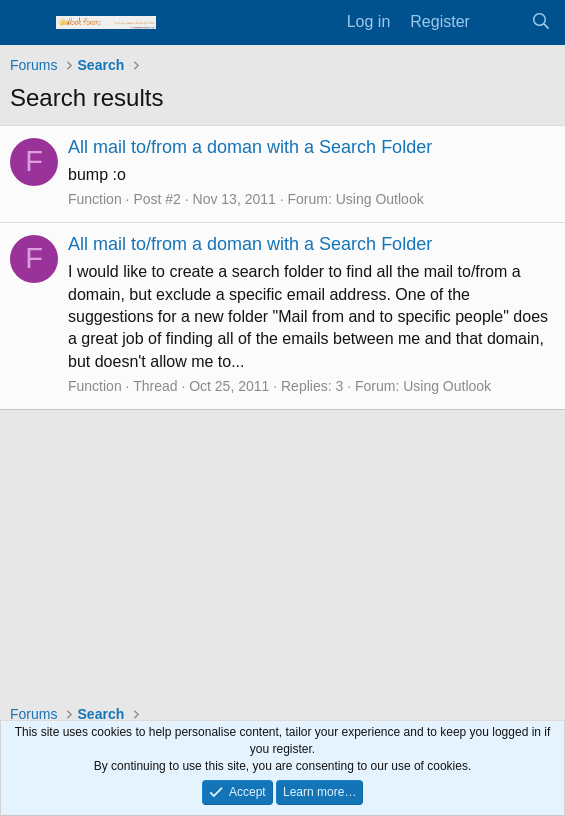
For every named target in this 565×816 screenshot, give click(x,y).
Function (95, 199)
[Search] (540, 22)
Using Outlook (380, 199)
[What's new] (500, 22)
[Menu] (27, 23)
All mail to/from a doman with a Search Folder (250, 147)
